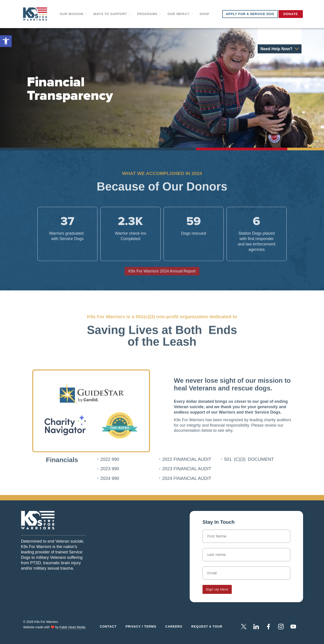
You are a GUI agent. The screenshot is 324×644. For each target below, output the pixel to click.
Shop (205, 14)
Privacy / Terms (141, 626)
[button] (6, 41)
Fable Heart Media (72, 627)
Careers (174, 626)
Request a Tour (207, 626)
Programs (149, 14)
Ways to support (112, 14)
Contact (108, 626)
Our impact (180, 14)
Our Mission (73, 14)
